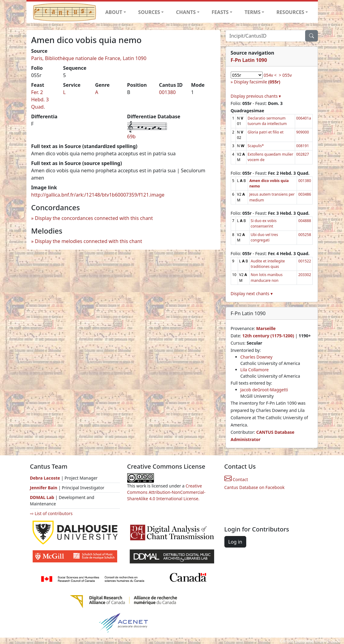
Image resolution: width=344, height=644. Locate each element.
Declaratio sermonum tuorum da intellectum (267, 121)
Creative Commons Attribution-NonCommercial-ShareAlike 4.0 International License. (166, 492)
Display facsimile (257, 82)
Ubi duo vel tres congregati (264, 237)
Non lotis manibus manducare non (267, 277)
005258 (305, 235)
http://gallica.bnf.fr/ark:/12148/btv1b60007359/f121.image (98, 195)
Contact (236, 479)
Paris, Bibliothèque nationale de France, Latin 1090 (89, 58)
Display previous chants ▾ (256, 96)
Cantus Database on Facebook (255, 487)
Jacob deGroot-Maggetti (264, 390)
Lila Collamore (255, 370)
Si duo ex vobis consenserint (264, 223)
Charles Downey (257, 357)
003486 (305, 194)
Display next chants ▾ (252, 293)
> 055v (285, 75)
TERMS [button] (252, 12)
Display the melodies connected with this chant (89, 241)
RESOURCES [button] (291, 12)
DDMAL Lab (42, 497)
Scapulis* (256, 146)
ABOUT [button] (114, 12)
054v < (270, 75)
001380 (167, 92)
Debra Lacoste (45, 478)
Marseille (266, 328)
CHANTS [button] (186, 12)
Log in (235, 542)
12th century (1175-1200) (268, 336)
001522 (305, 261)
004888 (305, 221)
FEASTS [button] (220, 12)
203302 (305, 275)
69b (131, 137)
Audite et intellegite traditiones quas (268, 264)
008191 (303, 146)
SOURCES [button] (149, 12)
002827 (303, 154)
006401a (304, 118)
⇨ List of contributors (51, 513)
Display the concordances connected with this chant (94, 218)
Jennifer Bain (44, 488)
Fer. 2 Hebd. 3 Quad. (40, 99)
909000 (303, 132)
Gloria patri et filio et (266, 132)
